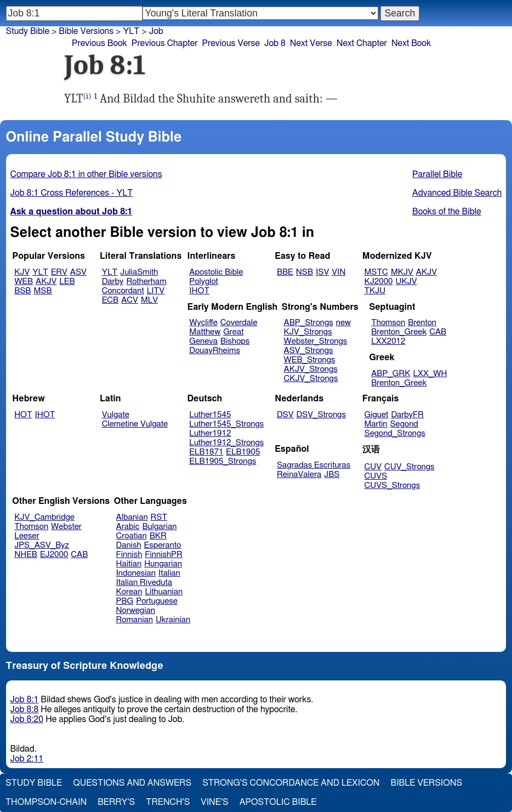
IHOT (199, 291)
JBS (332, 475)
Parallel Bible (437, 174)
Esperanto (163, 545)
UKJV (406, 282)
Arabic (128, 527)
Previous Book (99, 43)
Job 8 (275, 43)
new (343, 323)
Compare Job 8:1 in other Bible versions (86, 174)
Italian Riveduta (144, 583)
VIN (339, 272)
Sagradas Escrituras (314, 465)
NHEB (26, 555)
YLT (131, 31)
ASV (78, 272)
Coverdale (239, 323)
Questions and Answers (132, 783)
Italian (169, 573)
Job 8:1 (25, 700)
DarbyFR (407, 415)
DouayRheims (215, 351)
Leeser (27, 536)
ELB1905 (243, 452)
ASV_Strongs (309, 351)
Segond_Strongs (395, 433)
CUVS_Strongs (392, 486)
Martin (376, 424)
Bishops (235, 341)
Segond (404, 424)
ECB (110, 300)
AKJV (46, 282)
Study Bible (28, 31)
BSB (22, 291)
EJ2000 (54, 555)
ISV (322, 272)
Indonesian (136, 573)
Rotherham (146, 282)
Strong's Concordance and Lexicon (291, 783)
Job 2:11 (27, 759)
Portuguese (157, 601)
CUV (373, 467)
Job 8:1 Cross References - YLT (72, 193)
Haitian (129, 564)
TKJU (375, 291)
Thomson (388, 323)
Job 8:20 (27, 719)
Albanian (132, 517)
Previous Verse (231, 43)
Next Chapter (362, 43)
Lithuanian (164, 592)
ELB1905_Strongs (223, 461)
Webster (66, 527)
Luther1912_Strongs (226, 443)
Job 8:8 (25, 709)
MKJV (402, 272)
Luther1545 (210, 415)
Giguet (377, 415)
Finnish (129, 555)
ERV (59, 272)
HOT (23, 415)
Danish (129, 545)
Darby (113, 282)
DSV (285, 415)
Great (233, 332)
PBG (125, 601)
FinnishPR (164, 555)
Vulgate (116, 415)
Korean (129, 592)
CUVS (376, 476)
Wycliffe (203, 323)
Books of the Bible (447, 212)
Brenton (422, 323)
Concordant (123, 291)
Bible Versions (86, 31)
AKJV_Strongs (311, 369)
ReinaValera (299, 475)
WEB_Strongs (310, 360)
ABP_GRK (391, 374)
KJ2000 (379, 282)
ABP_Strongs (309, 323)
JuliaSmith (139, 272)
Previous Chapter (165, 43)
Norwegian (136, 611)
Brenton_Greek (399, 332)
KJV (22, 272)
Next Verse (311, 43)
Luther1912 (210, 433)
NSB (305, 272)
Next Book (411, 43)
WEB (24, 282)
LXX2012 (388, 341)
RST (159, 517)
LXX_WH (430, 374)
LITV (156, 291)
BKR (158, 536)
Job (156, 31)
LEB (67, 282)
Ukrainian (173, 620)
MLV (149, 300)
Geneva (203, 341)
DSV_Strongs (321, 415)
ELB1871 (206, 452)
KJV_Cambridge (44, 517)
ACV (130, 300)
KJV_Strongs (308, 332)
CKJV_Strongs (311, 379)
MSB (42, 291)
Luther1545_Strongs (226, 424)
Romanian (135, 620)
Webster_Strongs (316, 341)
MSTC (376, 272)
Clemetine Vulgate (135, 424)
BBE (285, 272)
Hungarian (163, 564)
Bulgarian (159, 527)
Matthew (205, 332)
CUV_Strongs (409, 467)
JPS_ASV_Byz (42, 545)
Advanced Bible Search (457, 193)
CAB (438, 332)
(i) (87, 96)
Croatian (132, 536)
